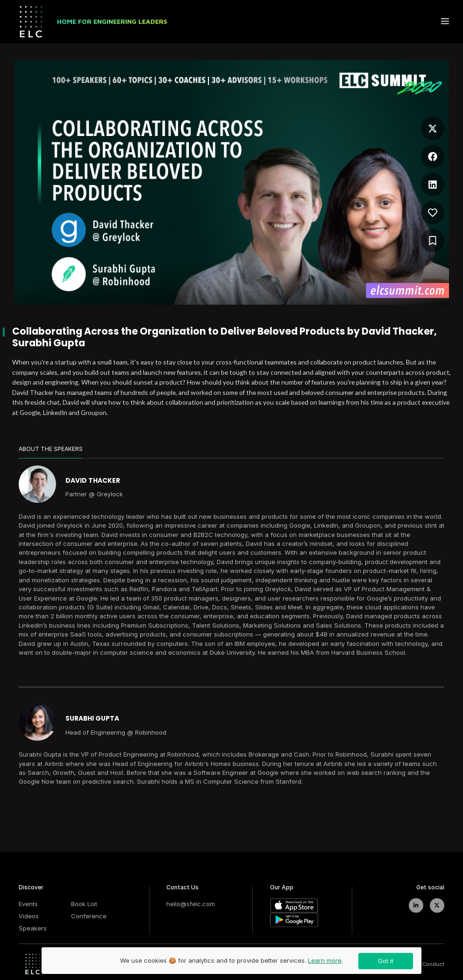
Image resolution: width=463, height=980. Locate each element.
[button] (433, 126)
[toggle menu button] (445, 22)
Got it (386, 961)
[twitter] (437, 905)
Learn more (325, 960)
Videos (29, 916)
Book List (84, 904)
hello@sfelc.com (191, 904)
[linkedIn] (416, 905)
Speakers (33, 928)
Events (28, 904)
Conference (89, 916)
